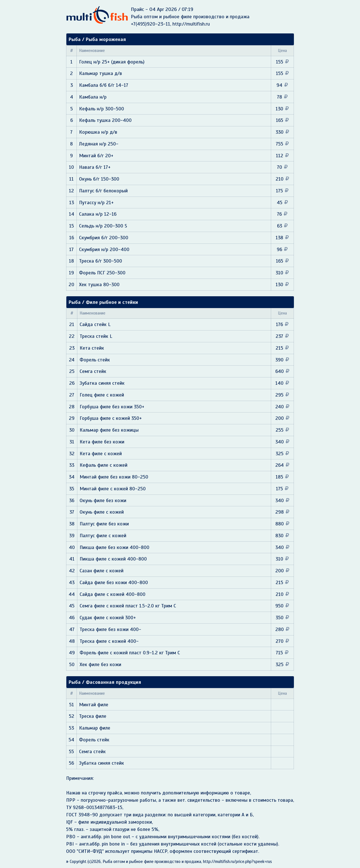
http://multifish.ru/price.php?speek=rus (238, 862)
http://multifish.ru (191, 24)
